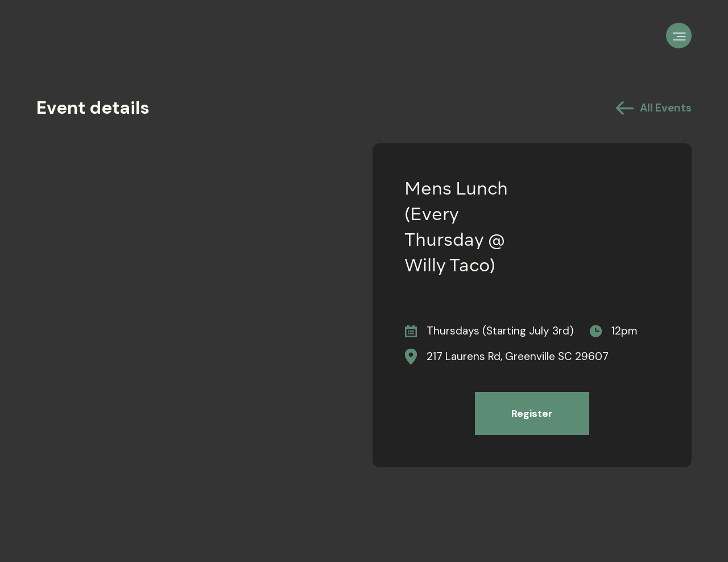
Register (532, 414)
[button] (679, 36)
